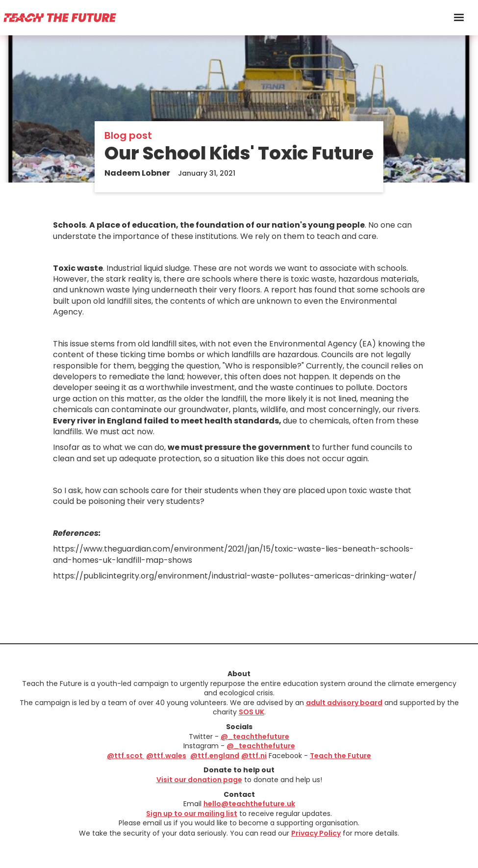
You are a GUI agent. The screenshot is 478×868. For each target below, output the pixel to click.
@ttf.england (215, 756)
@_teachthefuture (255, 736)
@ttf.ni (254, 756)
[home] (59, 17)
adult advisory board (344, 703)
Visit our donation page (199, 780)
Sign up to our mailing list (192, 814)
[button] (459, 18)
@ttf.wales (166, 756)
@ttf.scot (126, 756)
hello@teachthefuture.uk (249, 804)
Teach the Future (340, 756)
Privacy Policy (316, 833)
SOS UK (252, 712)
